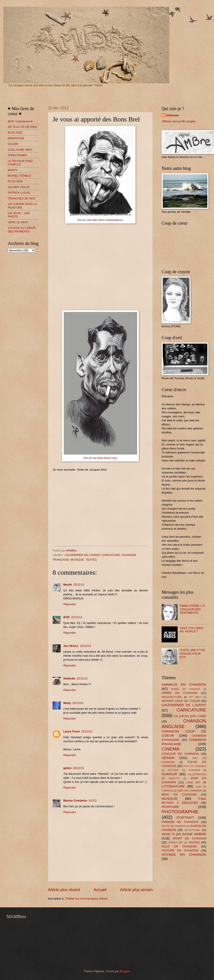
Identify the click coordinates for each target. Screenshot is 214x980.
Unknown (173, 115)
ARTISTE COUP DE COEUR (181, 701)
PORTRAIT (185, 817)
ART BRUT (195, 697)
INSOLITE (174, 778)
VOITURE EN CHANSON (180, 850)
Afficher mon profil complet (179, 121)
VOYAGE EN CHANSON (184, 854)
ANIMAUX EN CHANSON (184, 684)
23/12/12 (87, 731)
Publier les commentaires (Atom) (87, 899)
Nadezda (69, 678)
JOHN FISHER (17, 155)
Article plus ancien (136, 890)
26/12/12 (78, 768)
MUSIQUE (77, 560)
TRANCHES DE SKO (22, 198)
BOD (67, 617)
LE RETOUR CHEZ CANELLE (20, 163)
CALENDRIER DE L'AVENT (82, 555)
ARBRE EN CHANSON (179, 693)
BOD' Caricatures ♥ (20, 121)
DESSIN (168, 758)
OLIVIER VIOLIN (19, 187)
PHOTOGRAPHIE (180, 812)
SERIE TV (168, 834)
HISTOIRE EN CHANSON (184, 770)
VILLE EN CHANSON (179, 846)
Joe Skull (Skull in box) (105, 458)
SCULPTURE (192, 830)
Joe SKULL (71, 646)
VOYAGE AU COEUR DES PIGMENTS (22, 230)
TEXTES (91, 560)
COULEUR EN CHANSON (180, 754)
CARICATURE (111, 555)
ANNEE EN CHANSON (186, 689)
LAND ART (193, 782)
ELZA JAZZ (15, 132)
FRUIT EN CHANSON (195, 766)
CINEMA (171, 749)
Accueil (100, 890)
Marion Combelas (75, 801)
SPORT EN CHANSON (189, 838)
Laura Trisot (72, 731)
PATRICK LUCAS (19, 193)
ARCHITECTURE (172, 697)
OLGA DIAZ (15, 181)
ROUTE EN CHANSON (174, 826)
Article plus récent (64, 890)
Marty (67, 703)
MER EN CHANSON (190, 791)
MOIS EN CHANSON (179, 794)
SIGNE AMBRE (194, 834)
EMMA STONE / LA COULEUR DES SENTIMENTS (192, 609)
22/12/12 (79, 585)
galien (67, 768)
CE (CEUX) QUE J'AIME (190, 716)
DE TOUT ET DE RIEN (22, 127)
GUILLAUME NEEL (20, 150)
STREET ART (176, 843)
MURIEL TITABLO (19, 176)
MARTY (13, 170)
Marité (68, 585)
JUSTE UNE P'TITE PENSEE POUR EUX (193, 654)
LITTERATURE (173, 786)
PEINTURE (170, 807)
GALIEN (13, 144)
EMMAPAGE (16, 138)
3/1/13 (93, 801)
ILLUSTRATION (197, 774)
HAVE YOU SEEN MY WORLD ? (191, 630)
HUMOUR (169, 774)
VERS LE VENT (18, 222)
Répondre (70, 604)
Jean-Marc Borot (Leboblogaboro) (105, 220)
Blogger (125, 971)
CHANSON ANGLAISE (184, 724)
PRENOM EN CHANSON (180, 822)
